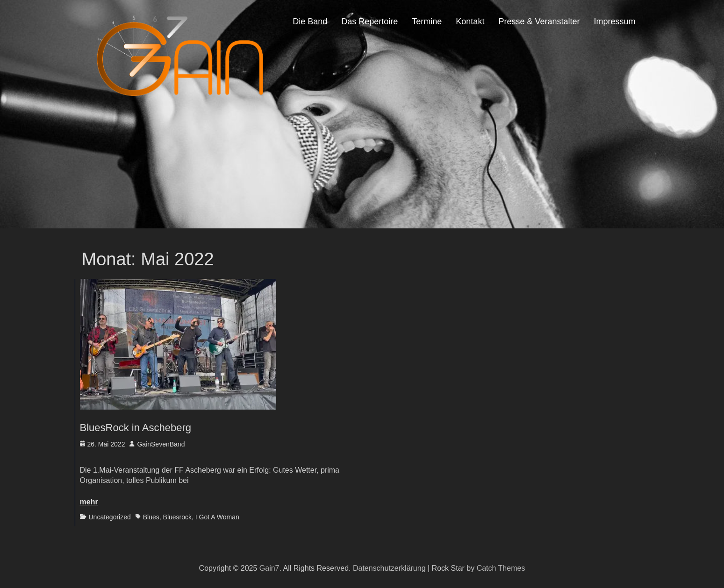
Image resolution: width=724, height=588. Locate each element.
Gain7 (269, 568)
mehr (89, 502)
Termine (427, 21)
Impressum (614, 21)
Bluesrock (177, 517)
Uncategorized (110, 517)
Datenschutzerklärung (389, 568)
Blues (151, 517)
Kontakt (470, 21)
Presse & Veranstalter (539, 21)
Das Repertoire (369, 21)
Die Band (310, 21)
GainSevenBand (161, 444)
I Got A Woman (217, 517)
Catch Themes (501, 568)
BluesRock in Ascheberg (136, 428)
